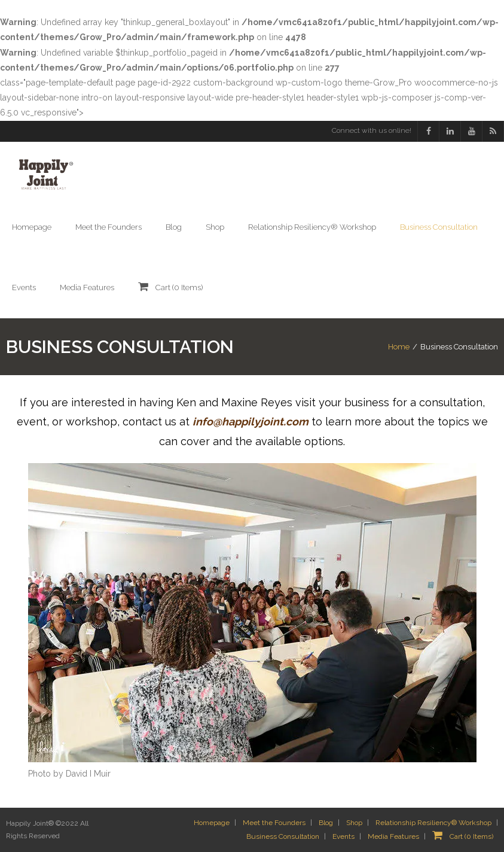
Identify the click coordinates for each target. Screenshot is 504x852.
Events (343, 836)
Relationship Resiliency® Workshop (433, 823)
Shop (354, 823)
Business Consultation (283, 836)
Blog (326, 823)
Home (399, 347)
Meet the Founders (274, 823)
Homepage (212, 823)
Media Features (393, 836)
